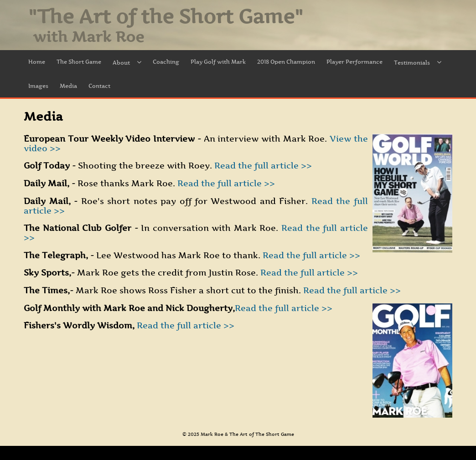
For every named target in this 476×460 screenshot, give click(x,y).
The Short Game (79, 62)
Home (37, 62)
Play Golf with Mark (218, 62)
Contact (99, 86)
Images (38, 86)
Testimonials (418, 63)
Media (68, 86)
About (127, 63)
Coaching (166, 62)
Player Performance (354, 62)
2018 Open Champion (286, 62)
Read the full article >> (262, 166)
